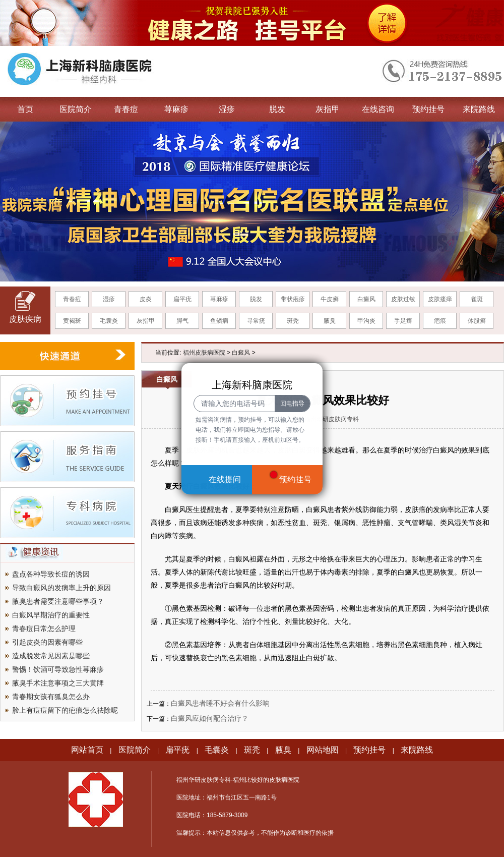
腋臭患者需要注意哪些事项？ (58, 601)
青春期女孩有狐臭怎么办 (51, 697)
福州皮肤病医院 (204, 353)
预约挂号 (428, 109)
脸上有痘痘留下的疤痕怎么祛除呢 (65, 710)
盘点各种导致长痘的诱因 (51, 574)
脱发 (277, 109)
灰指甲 (328, 109)
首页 (25, 109)
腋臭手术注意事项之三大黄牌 (58, 683)
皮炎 (146, 299)
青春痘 (126, 109)
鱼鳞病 (219, 321)
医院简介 (76, 109)
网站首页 (87, 750)
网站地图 (323, 750)
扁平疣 (182, 299)
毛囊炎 (109, 321)
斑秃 (293, 321)
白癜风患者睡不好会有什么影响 (220, 703)
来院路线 (479, 109)
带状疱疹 (293, 299)
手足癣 (403, 321)
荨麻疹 (176, 109)
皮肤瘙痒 (440, 299)
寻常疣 (256, 321)
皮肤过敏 (403, 299)
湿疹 (227, 109)
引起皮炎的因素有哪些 (47, 642)
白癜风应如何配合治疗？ (210, 718)
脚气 (182, 321)
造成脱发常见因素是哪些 (51, 656)
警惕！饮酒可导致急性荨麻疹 (58, 669)
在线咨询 (378, 109)
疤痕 (440, 321)
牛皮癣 (330, 299)
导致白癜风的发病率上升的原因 (61, 588)
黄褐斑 (72, 321)
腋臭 (330, 321)
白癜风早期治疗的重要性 (51, 615)
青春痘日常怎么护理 (44, 629)
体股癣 (477, 321)
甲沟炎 (366, 321)
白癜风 (366, 299)
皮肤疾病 (25, 319)
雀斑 (477, 299)
